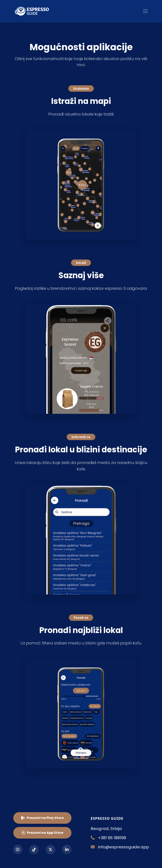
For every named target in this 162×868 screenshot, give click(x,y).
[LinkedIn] (67, 849)
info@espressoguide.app (120, 847)
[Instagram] (18, 849)
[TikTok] (34, 849)
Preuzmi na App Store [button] (42, 833)
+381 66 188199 (108, 838)
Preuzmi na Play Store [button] (42, 818)
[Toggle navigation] (145, 11)
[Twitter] (50, 849)
